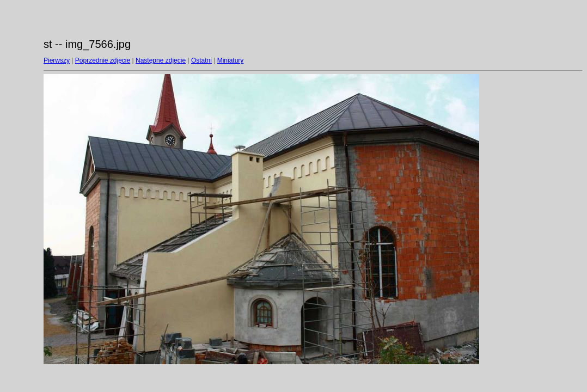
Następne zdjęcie (161, 60)
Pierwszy (57, 60)
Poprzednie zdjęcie (103, 60)
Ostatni (201, 60)
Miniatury (231, 60)
